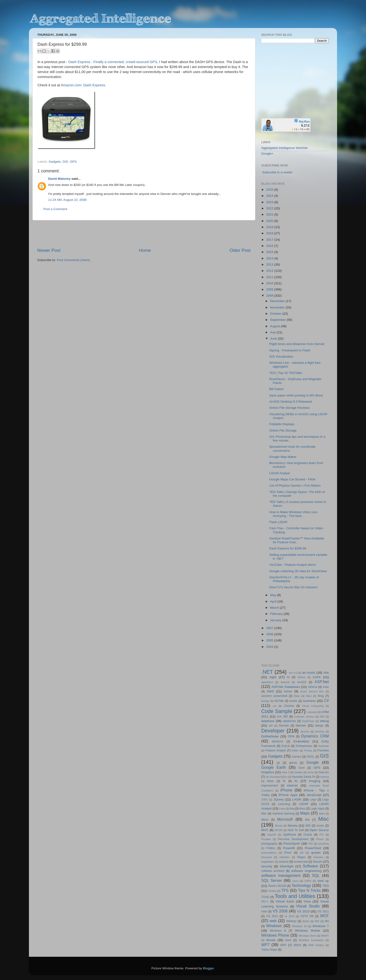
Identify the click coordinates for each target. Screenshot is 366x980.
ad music (309, 673)
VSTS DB (307, 916)
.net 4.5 (293, 673)
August (275, 326)
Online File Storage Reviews (289, 408)
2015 (270, 252)
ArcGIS (302, 682)
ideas (270, 781)
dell (271, 726)
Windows (274, 926)
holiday (298, 772)
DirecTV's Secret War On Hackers (293, 587)
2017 (270, 240)
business (309, 701)
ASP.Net (322, 682)
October (276, 314)
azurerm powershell (274, 696)
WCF (324, 916)
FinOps (308, 750)
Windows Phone (275, 935)
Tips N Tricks (309, 890)
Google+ (267, 154)
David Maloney (59, 179)
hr (286, 777)
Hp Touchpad (273, 777)
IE (284, 781)
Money (293, 826)
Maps (305, 813)
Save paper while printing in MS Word (296, 395)
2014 (270, 258)
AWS (270, 691)
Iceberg (325, 777)
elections (277, 741)
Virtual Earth (285, 901)
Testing (272, 891)
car (275, 706)
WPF (283, 945)
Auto (326, 687)
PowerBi (289, 848)
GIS (65, 162)
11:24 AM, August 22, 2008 (67, 200)
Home (145, 250)
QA (302, 853)
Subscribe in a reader (277, 172)
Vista (307, 901)
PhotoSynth (292, 844)
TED (326, 886)
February (277, 614)
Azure (288, 691)
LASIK (297, 799)
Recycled (266, 857)
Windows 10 (299, 926)
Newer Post (49, 250)
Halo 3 (286, 772)
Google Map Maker (283, 457)
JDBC (265, 800)
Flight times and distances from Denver (297, 344)
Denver (301, 725)
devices (305, 732)
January (276, 620)
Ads (326, 673)
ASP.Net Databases (286, 687)
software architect (273, 871)
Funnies (323, 750)
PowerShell (313, 848)
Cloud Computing (313, 706)
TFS (285, 890)
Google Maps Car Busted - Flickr (293, 479)
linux (302, 809)
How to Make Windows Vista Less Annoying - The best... (293, 514)
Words (271, 940)
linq (292, 809)
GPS (73, 162)
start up (323, 881)
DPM (291, 736)
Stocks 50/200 (277, 886)
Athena (312, 687)
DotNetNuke (270, 736)
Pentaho (266, 839)
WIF (317, 921)
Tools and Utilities (295, 896)
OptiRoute (290, 835)
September (278, 320)
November (278, 307)
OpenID (272, 835)
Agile (273, 677)
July (273, 332)
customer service (304, 717)
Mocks (279, 826)
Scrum (318, 862)
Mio (307, 820)
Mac (264, 814)
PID (311, 844)
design (320, 726)
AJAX (317, 677)
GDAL (311, 757)
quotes (316, 853)
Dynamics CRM (315, 736)
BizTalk (279, 701)
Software (310, 866)
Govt (302, 768)
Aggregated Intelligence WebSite (284, 148)
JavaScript (314, 795)
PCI (322, 835)
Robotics (319, 857)
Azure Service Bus (312, 691)
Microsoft (285, 819)
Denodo (284, 726)
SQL (316, 875)
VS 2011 (323, 911)
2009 (270, 289)
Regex (301, 857)
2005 (270, 640)
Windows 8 (278, 931)
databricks (289, 721)
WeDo (306, 921)
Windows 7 (321, 926)
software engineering (306, 871)
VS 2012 (272, 916)
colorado (312, 712)
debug (324, 721)
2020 (270, 221)
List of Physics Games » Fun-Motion (295, 485)
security (267, 866)
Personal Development (293, 839)
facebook (324, 746)
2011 (270, 277)
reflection (284, 857)
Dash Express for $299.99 (288, 548)
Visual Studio (308, 906)
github (293, 763)
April (274, 601)
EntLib (286, 746)
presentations (269, 853)
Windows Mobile (308, 931)
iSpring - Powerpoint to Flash (290, 350)
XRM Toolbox (316, 945)
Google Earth (273, 767)
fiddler (295, 750)
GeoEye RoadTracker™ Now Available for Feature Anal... (297, 540)
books (293, 701)
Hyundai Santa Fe (304, 777)
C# (326, 700)
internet (292, 785)
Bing (321, 696)
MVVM (279, 830)
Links (282, 809)
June (274, 338)
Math (322, 814)
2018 (270, 233)
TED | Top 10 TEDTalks (286, 373)
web (273, 921)
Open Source (319, 830)
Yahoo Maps (269, 950)
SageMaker (268, 862)
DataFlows (308, 721)
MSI (308, 826)
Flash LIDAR (278, 522)
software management (281, 875)
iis (296, 781)
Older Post (240, 250)
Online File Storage (283, 430)
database (268, 721)
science (284, 862)
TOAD (265, 897)
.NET (267, 672)
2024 (270, 196)
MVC (265, 830)
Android (285, 682)
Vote (264, 911)
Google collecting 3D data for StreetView (298, 571)
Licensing (284, 804)
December (278, 301)
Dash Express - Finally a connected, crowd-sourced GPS (113, 62)
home (311, 772)
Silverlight (287, 866)
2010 (270, 283)
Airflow (301, 677)
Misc (324, 819)
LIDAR (304, 804)
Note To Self (296, 830)
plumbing (324, 844)
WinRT (325, 936)
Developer (273, 731)
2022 (270, 208)
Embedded (301, 741)
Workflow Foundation (311, 940)
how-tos (324, 772)
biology (265, 701)
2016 (270, 246)
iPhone (286, 790)
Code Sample (277, 711)
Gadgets (55, 162)
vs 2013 (290, 916)
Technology (301, 885)
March (275, 608)
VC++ (265, 902)
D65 (322, 717)
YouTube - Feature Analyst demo (293, 565)
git (278, 763)
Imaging (315, 781)
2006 (270, 634)
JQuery (279, 799)
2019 (270, 227)
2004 (270, 647)
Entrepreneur (304, 746)
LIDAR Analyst (280, 473)
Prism (288, 853)
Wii (327, 921)
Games (296, 757)
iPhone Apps (288, 795)
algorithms (267, 682)
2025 (270, 190)
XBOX (297, 945)
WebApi (291, 921)
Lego (313, 800)
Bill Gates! (277, 389)
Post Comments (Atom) (73, 260)
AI (288, 677)
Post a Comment (55, 209)
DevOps (320, 732)
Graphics (268, 772)
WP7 (265, 945)
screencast (301, 862)
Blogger (208, 968)
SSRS (308, 881)
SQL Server (272, 880)
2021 (270, 214)
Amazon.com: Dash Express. (83, 85)
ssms (295, 881)
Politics (271, 848)
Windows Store (307, 936)
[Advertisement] (144, 234)
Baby (297, 696)
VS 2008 (280, 911)
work (288, 940)
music (320, 826)
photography (269, 844)
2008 (270, 296)
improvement (270, 786)
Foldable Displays (282, 424)
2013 (270, 265)
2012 (270, 271)
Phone (320, 839)
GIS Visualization (281, 357)
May (273, 595)
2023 (270, 202)
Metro (265, 820)
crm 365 (282, 717)
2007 (270, 628)
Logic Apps (317, 809)
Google (313, 762)
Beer (309, 696)
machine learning (284, 814)
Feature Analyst (276, 750)
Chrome (289, 706)
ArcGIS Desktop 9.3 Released (291, 402)
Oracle (308, 835)
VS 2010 (303, 911)
